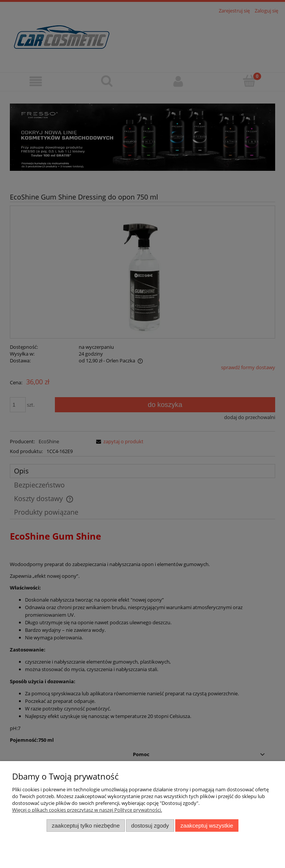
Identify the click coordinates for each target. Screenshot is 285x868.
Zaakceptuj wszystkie (207, 825)
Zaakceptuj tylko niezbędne (86, 825)
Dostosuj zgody (150, 825)
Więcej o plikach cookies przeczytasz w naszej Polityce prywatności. (87, 810)
